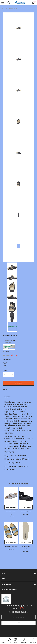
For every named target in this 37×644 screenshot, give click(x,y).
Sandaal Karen (12, 8)
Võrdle (5, 389)
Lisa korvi (18, 383)
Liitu (18, 623)
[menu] (3, 2)
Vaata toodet (12, 507)
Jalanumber (7, 360)
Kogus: (5, 370)
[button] (9, 641)
